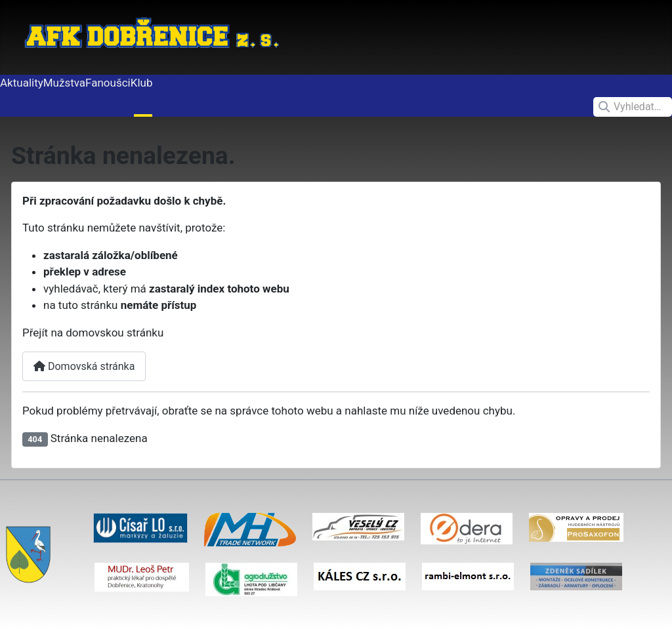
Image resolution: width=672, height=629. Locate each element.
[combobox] (633, 107)
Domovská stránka (84, 366)
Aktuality (22, 83)
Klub (142, 83)
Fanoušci (108, 83)
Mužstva (64, 83)
